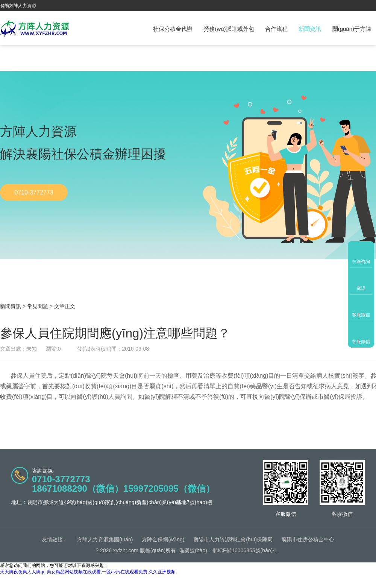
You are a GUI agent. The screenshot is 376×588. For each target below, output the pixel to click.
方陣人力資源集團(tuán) (105, 539)
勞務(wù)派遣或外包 (229, 29)
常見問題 (38, 306)
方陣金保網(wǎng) (163, 539)
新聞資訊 (310, 29)
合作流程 (276, 29)
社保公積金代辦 (173, 29)
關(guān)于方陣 (352, 29)
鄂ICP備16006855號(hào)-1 (245, 550)
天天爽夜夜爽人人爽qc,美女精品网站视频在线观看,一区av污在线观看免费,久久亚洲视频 (88, 572)
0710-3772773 (34, 192)
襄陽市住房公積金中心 (308, 539)
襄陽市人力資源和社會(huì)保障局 (233, 539)
